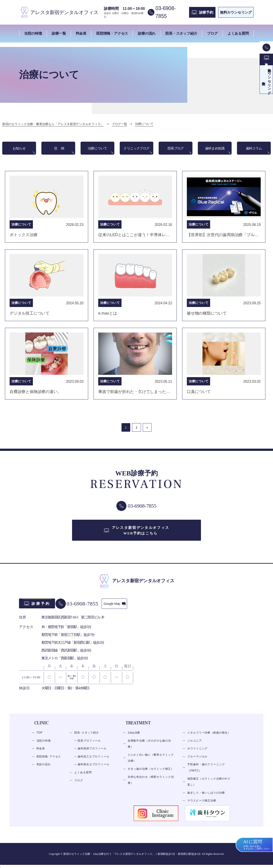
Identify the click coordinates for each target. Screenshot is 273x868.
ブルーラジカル (197, 761)
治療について (97, 148)
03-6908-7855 (85, 608)
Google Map (114, 609)
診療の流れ (147, 33)
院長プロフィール (89, 746)
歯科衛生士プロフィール (93, 769)
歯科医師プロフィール (92, 753)
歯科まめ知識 (215, 148)
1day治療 (134, 738)
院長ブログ (176, 148)
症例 (61, 148)
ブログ (212, 33)
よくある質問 (238, 33)
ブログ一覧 (119, 124)
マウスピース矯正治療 (202, 806)
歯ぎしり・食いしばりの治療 (206, 798)
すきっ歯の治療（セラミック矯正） (151, 774)
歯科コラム (254, 148)
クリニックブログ (137, 151)
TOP (39, 738)
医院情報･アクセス (49, 761)
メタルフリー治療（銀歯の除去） (209, 738)
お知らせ (19, 148)
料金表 (81, 33)
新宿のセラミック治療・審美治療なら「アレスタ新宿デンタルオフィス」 (53, 124)
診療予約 (41, 608)
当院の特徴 (33, 33)
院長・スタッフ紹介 (181, 33)
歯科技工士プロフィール (93, 761)
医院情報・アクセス (112, 33)
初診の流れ (44, 769)
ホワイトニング (197, 753)
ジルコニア (194, 746)
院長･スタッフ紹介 (87, 738)
